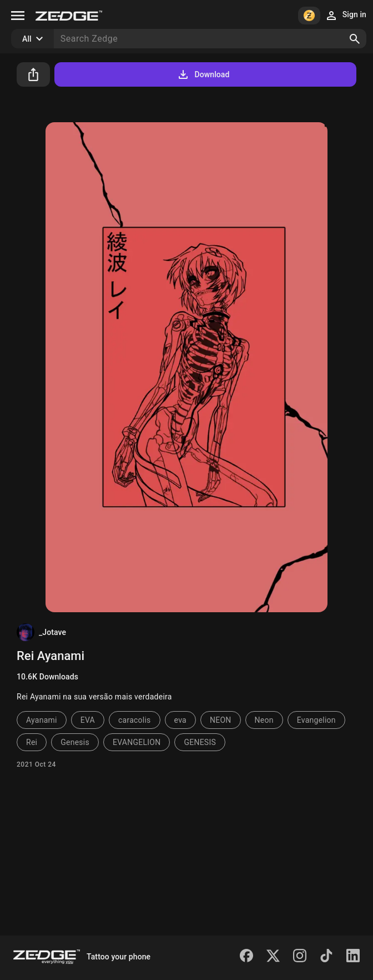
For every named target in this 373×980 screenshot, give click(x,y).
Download (203, 74)
